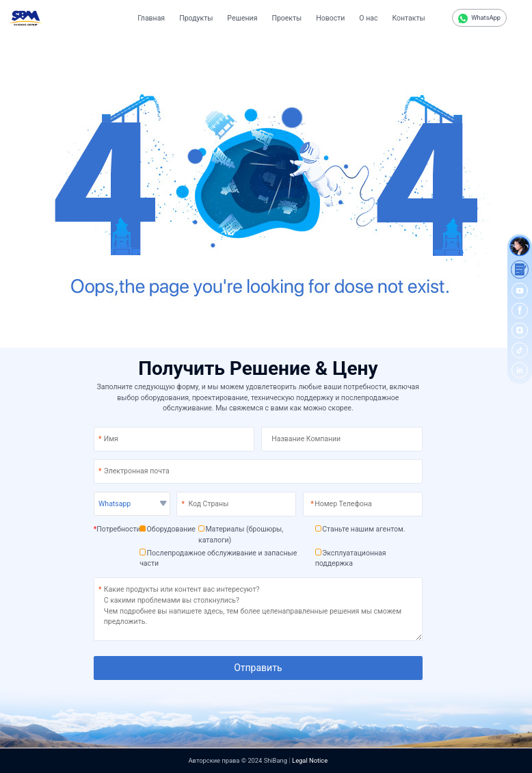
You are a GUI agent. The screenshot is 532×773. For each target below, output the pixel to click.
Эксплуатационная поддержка (351, 559)
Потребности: (118, 529)
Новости (330, 18)
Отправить (258, 668)
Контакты (408, 18)
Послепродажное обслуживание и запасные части (218, 559)
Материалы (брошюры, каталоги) (241, 535)
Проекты (287, 18)
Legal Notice (310, 760)
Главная (151, 18)
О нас (368, 18)
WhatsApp (479, 18)
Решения (242, 18)
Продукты (196, 18)
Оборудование (168, 529)
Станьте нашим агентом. (360, 529)
